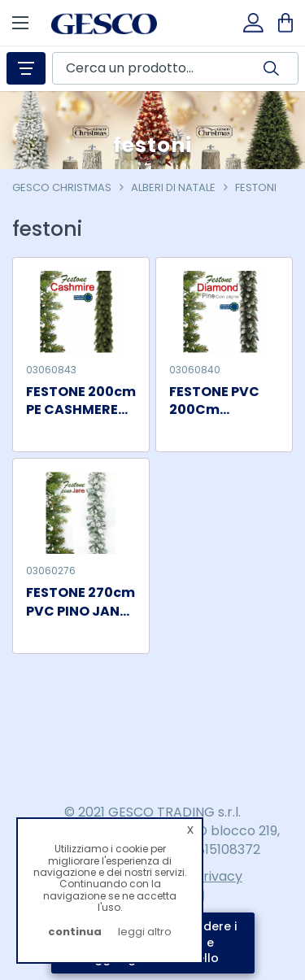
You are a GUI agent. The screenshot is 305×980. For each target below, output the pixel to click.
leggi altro (145, 932)
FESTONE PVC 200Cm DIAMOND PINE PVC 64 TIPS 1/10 (223, 402)
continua (75, 932)
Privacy (219, 876)
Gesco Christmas (62, 187)
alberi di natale (173, 187)
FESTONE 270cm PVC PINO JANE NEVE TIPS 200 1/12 (81, 603)
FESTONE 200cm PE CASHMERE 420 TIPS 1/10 (81, 402)
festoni (256, 187)
